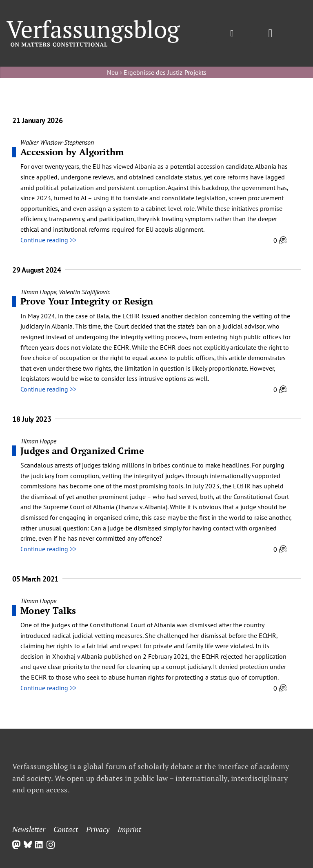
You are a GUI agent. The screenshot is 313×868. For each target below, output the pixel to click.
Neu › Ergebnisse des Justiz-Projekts (157, 72)
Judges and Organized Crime (82, 451)
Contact (66, 829)
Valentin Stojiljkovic (84, 292)
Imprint (129, 829)
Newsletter (29, 829)
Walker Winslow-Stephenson (57, 142)
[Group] (93, 23)
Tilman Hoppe (38, 292)
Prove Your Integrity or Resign (87, 301)
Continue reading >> (48, 240)
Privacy (98, 829)
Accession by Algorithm (72, 152)
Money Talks (48, 610)
